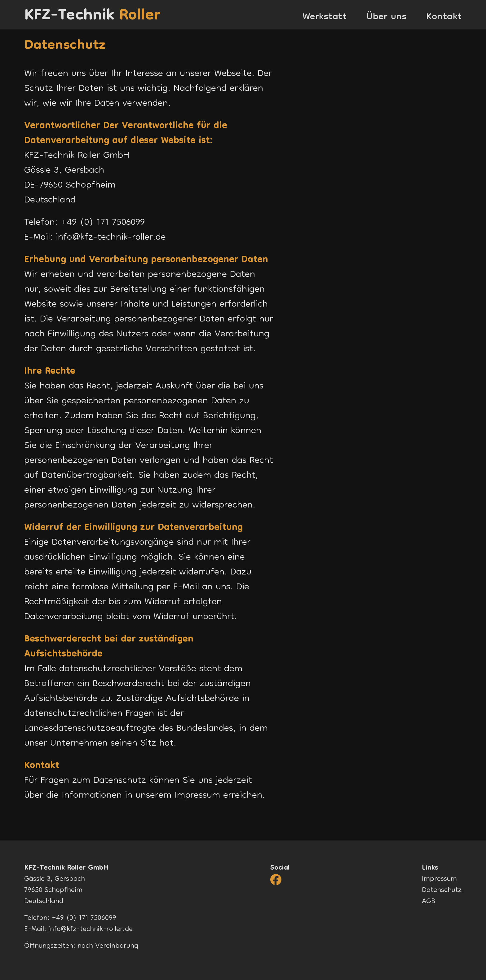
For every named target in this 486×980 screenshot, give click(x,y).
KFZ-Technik (92, 15)
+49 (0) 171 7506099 (103, 223)
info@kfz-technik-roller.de (111, 238)
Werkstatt (325, 17)
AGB (429, 902)
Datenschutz (442, 891)
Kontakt (444, 17)
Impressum (197, 796)
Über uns (386, 17)
